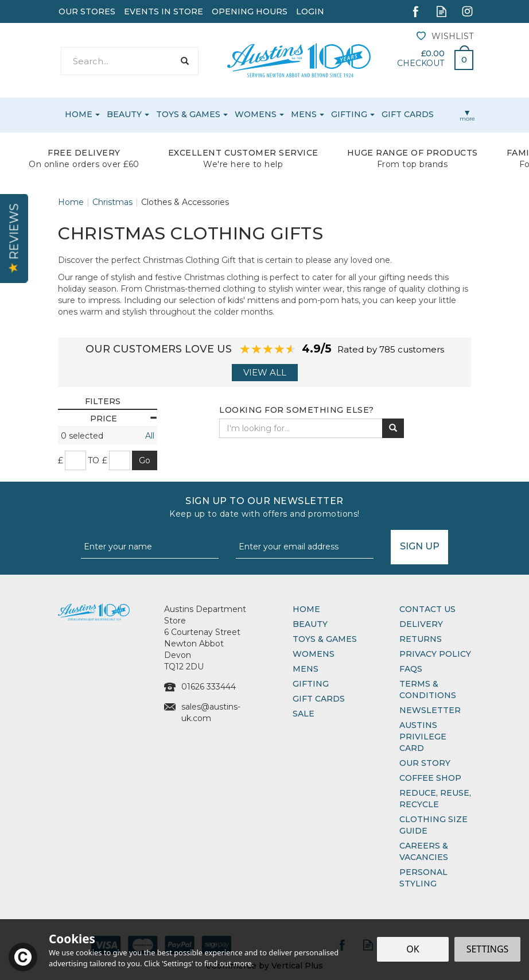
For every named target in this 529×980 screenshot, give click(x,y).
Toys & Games (325, 639)
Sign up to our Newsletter (264, 508)
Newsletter (430, 710)
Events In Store (164, 11)
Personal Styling (423, 878)
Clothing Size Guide (433, 825)
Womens (314, 654)
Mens (306, 669)
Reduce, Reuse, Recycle (435, 799)
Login (310, 11)
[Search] (117, 61)
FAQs (411, 669)
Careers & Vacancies (424, 851)
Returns (421, 639)
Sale (304, 714)
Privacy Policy (435, 654)
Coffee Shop (430, 778)
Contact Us (427, 609)
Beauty (310, 624)
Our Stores (87, 11)
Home (306, 609)
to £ (98, 460)
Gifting (311, 684)
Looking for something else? (297, 410)
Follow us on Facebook (416, 11)
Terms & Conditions (428, 690)
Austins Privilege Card (423, 737)
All (150, 436)
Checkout (421, 63)
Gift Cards (319, 699)
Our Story (425, 763)
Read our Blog (442, 11)
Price (124, 419)
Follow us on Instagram (467, 11)
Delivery (421, 624)
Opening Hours (250, 11)
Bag (460, 57)
